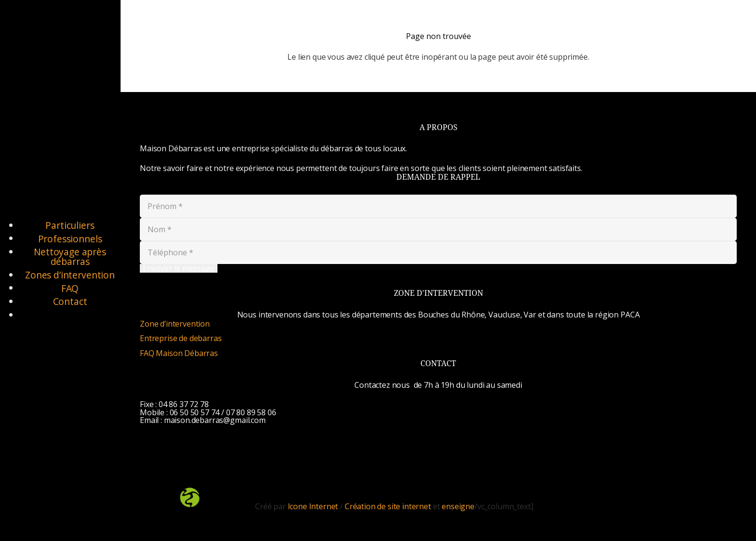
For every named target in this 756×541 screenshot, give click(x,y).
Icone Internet (313, 506)
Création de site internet (388, 506)
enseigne (458, 506)
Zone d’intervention (175, 324)
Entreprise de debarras (181, 338)
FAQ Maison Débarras (179, 353)
